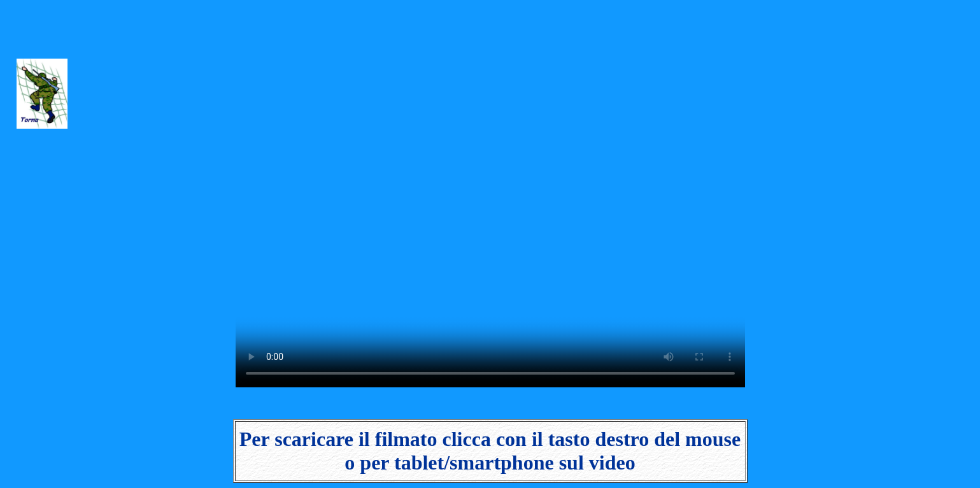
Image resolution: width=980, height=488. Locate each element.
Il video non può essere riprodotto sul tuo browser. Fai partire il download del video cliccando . (490, 196)
